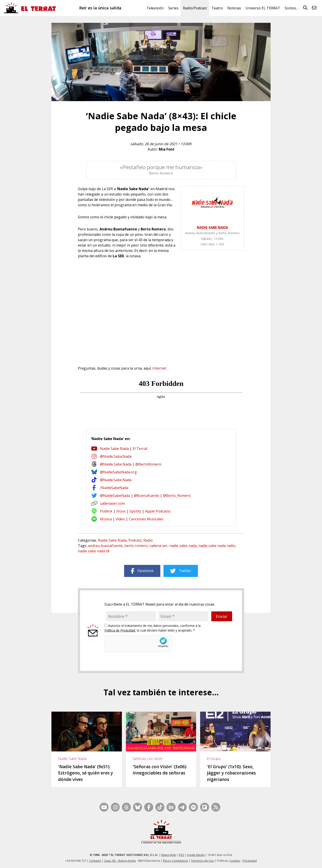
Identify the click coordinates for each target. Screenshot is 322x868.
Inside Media (196, 855)
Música (106, 519)
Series (173, 8)
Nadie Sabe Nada (114, 449)
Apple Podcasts (158, 511)
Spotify (135, 511)
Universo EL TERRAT (263, 8)
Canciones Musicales (146, 519)
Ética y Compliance (176, 861)
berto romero (136, 546)
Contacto (95, 861)
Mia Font (167, 149)
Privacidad (250, 861)
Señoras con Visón (148, 759)
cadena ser (158, 546)
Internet (159, 368)
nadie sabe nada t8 (94, 551)
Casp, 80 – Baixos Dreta (120, 861)
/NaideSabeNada (114, 488)
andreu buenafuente (105, 546)
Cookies (235, 861)
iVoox (121, 511)
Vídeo (120, 519)
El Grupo (214, 759)
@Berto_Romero (177, 496)
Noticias (234, 8)
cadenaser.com (112, 503)
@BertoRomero (148, 464)
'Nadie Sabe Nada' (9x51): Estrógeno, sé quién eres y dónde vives (86, 773)
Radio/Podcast (195, 8)
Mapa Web (169, 855)
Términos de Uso (202, 861)
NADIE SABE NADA (212, 228)
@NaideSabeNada (115, 496)
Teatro (217, 8)
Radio (148, 540)
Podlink (106, 511)
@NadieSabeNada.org (118, 472)
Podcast (135, 540)
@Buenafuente (147, 496)
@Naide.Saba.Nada (116, 456)
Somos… (292, 8)
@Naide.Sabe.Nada (116, 464)
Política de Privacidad (120, 630)
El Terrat (140, 449)
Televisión (155, 8)
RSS (182, 855)
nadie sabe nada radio (217, 546)
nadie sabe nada (183, 546)
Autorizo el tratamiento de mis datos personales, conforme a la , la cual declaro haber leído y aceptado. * (153, 628)
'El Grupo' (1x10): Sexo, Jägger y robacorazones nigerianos (231, 773)
